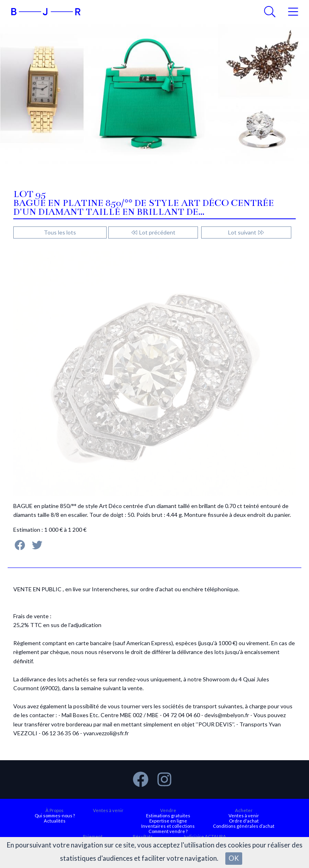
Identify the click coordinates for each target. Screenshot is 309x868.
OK (234, 858)
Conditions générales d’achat (244, 826)
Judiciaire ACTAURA (205, 836)
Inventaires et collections (168, 826)
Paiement (93, 836)
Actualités (55, 821)
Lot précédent (153, 232)
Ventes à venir (108, 810)
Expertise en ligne (168, 821)
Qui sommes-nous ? (55, 816)
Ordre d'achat (244, 821)
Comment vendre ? (168, 831)
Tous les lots (60, 232)
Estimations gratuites (168, 816)
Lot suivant (246, 232)
